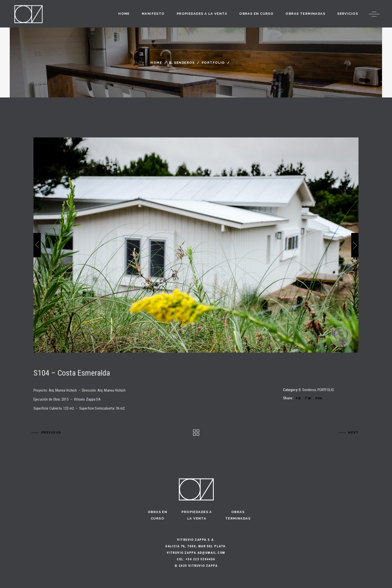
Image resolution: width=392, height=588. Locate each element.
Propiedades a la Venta (197, 515)
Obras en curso (157, 515)
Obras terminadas (238, 515)
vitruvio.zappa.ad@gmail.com (196, 553)
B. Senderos (182, 63)
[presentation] (37, 245)
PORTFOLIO (213, 63)
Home (156, 63)
